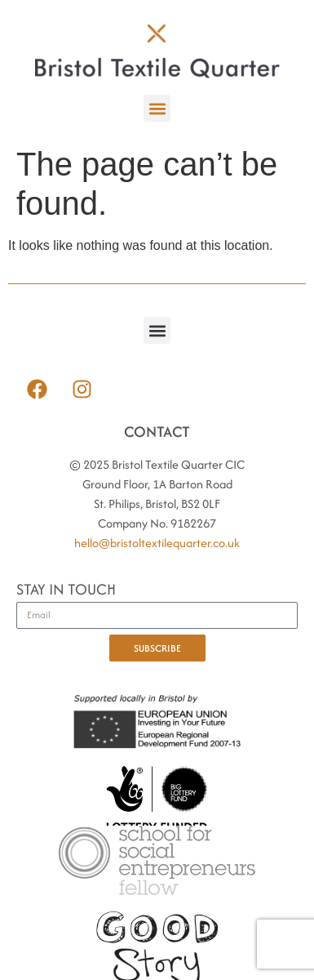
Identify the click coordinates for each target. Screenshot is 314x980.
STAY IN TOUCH (66, 591)
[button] (157, 108)
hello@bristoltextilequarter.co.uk (157, 543)
